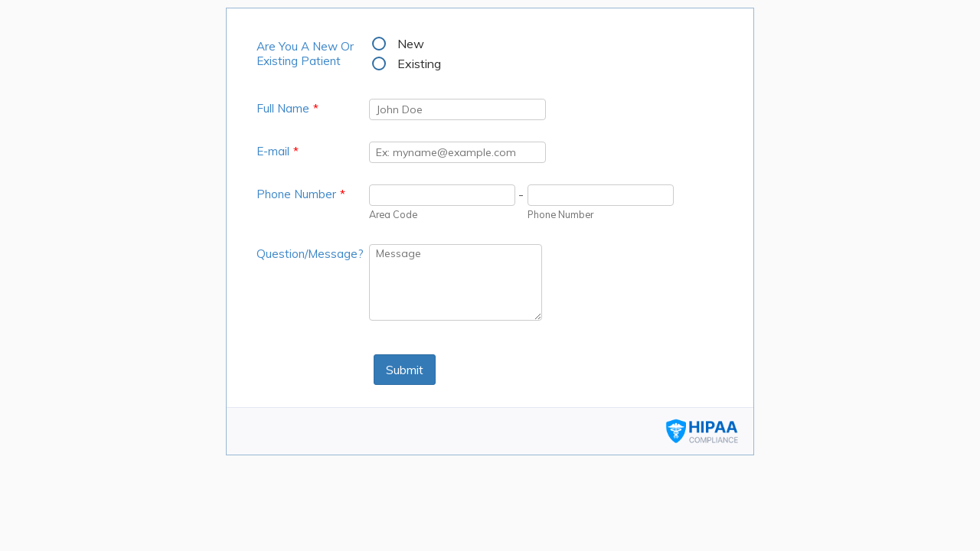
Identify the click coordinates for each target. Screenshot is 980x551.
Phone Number (301, 194)
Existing (419, 64)
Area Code (393, 214)
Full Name (287, 108)
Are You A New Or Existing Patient (305, 54)
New (411, 44)
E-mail (278, 151)
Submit (405, 370)
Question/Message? (310, 254)
